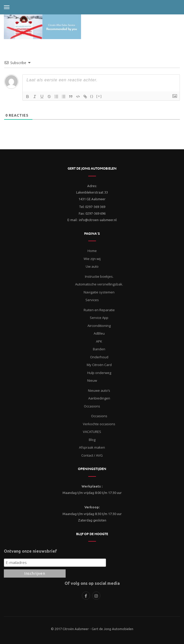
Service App (99, 318)
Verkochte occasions (99, 424)
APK (99, 341)
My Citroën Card (99, 365)
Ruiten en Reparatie (99, 310)
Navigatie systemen (99, 292)
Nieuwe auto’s (99, 390)
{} (92, 96)
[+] (99, 96)
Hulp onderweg (99, 373)
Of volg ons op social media (92, 583)
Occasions (99, 416)
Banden (99, 349)
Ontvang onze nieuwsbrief (30, 551)
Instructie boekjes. (99, 276)
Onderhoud (99, 357)
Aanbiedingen (99, 398)
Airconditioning (99, 326)
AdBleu (99, 333)
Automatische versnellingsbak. (99, 284)
